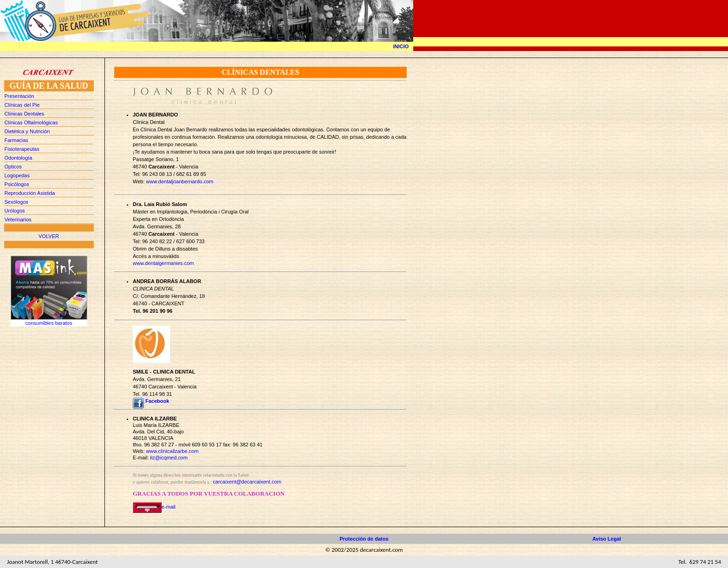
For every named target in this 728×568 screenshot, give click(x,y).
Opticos (13, 167)
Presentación (19, 96)
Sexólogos (16, 202)
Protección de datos (364, 539)
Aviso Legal (607, 539)
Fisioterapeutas (22, 149)
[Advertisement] (49, 366)
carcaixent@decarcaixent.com (247, 482)
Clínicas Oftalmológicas (31, 123)
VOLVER (49, 236)
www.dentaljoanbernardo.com (180, 181)
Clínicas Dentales (25, 114)
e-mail (154, 507)
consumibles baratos (49, 323)
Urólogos (15, 211)
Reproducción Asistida (30, 193)
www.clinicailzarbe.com (172, 451)
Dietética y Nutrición (27, 131)
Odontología (19, 158)
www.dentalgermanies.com (163, 263)
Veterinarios (18, 219)
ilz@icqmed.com (169, 458)
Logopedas (17, 175)
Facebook (157, 401)
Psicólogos (17, 184)
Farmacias (16, 140)
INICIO (401, 46)
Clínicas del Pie (22, 105)
